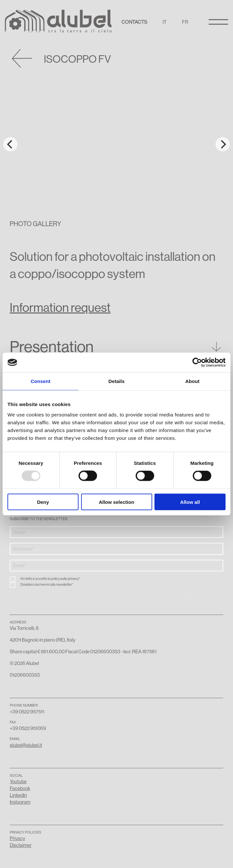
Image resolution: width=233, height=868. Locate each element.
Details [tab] (116, 381)
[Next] (223, 144)
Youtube (18, 781)
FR (185, 22)
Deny (43, 502)
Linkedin (18, 795)
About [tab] (192, 381)
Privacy (17, 838)
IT (165, 22)
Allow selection (116, 502)
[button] (116, 349)
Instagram (20, 802)
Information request (60, 307)
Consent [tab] (41, 381)
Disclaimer (21, 845)
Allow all (190, 502)
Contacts (134, 22)
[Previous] (10, 144)
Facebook (20, 788)
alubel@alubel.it (26, 745)
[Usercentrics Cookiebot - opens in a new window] (197, 363)
